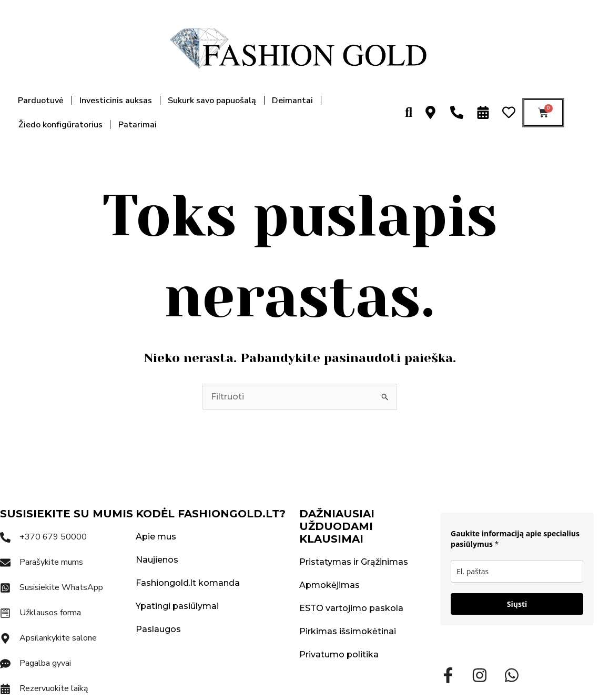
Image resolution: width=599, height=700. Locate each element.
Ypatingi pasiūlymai (177, 606)
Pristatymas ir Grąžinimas (354, 562)
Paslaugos (158, 629)
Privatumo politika (339, 654)
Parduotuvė (41, 101)
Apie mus (156, 537)
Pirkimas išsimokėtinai (348, 631)
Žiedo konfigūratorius (60, 125)
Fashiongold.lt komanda (188, 583)
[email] (517, 571)
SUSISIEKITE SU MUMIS (67, 514)
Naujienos (157, 560)
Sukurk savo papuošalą (212, 101)
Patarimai (138, 125)
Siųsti (517, 604)
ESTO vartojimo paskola (351, 608)
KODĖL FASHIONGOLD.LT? (211, 514)
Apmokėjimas (329, 585)
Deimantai (292, 101)
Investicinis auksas (116, 101)
